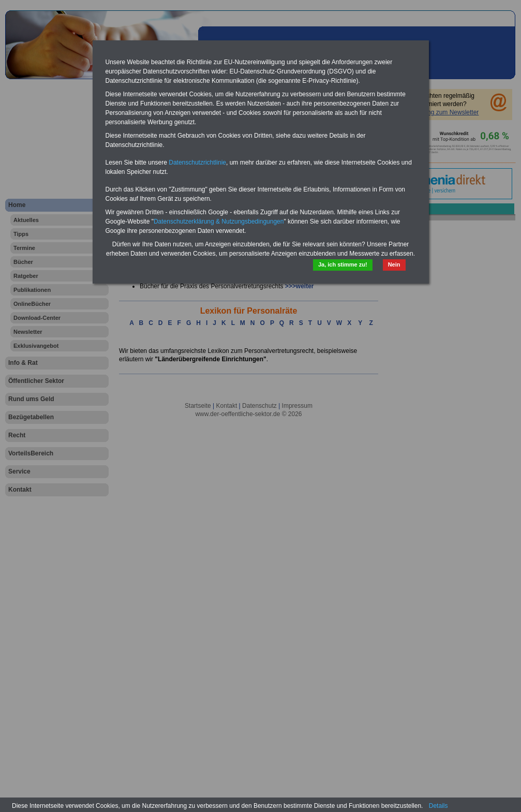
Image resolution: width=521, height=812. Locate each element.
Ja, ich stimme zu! (343, 264)
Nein (394, 264)
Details (438, 806)
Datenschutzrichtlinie (197, 163)
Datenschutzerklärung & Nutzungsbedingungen (219, 222)
